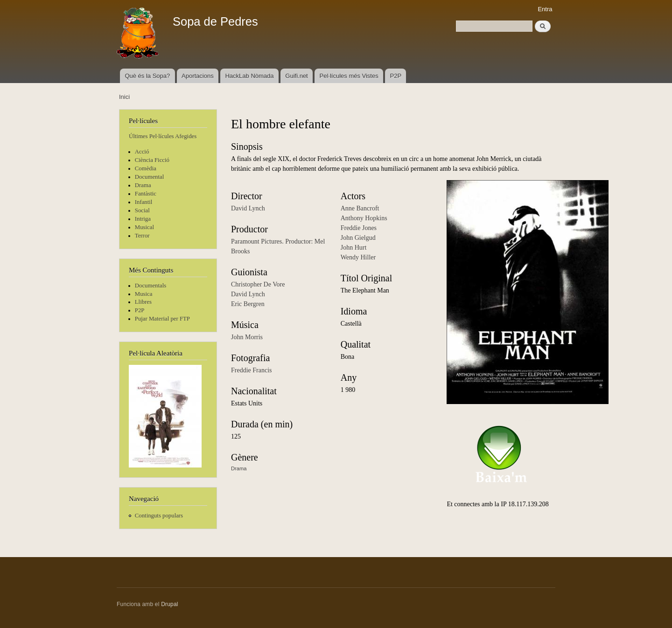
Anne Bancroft (360, 208)
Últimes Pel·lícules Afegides (163, 136)
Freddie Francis (251, 370)
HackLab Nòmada (249, 76)
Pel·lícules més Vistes (349, 76)
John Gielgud (358, 238)
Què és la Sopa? (147, 76)
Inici (124, 97)
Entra (545, 9)
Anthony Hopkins (364, 218)
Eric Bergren (248, 304)
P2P (396, 76)
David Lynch (248, 208)
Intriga (143, 219)
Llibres (143, 302)
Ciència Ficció (152, 160)
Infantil (144, 202)
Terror (142, 236)
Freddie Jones (359, 228)
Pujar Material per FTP (162, 319)
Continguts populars (159, 516)
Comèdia (146, 168)
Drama (143, 185)
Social (142, 210)
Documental (149, 177)
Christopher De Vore (258, 284)
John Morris (247, 337)
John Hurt (354, 248)
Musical (144, 227)
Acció (142, 152)
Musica (144, 294)
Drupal (170, 604)
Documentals (150, 286)
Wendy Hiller (358, 257)
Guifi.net (296, 76)
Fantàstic (146, 194)
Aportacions (198, 76)
